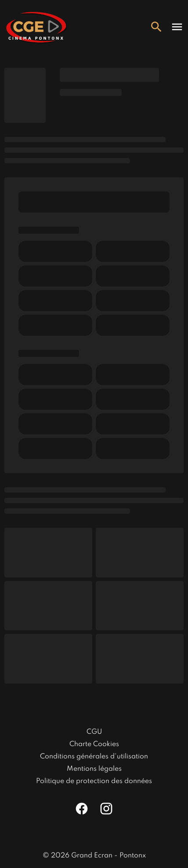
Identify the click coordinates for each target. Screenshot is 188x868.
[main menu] (177, 27)
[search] (156, 27)
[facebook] (82, 809)
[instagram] (106, 809)
